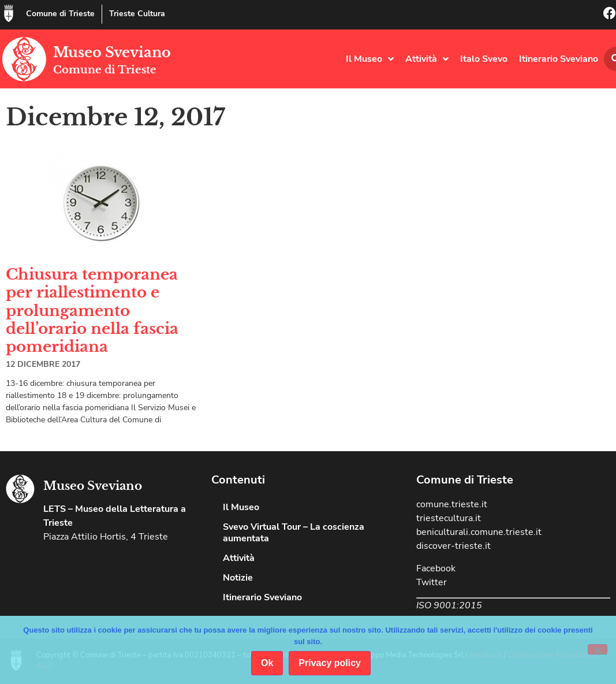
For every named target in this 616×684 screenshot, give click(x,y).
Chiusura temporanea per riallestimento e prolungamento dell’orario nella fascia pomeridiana (92, 311)
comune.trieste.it (452, 504)
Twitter (432, 582)
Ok (267, 663)
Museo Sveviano (112, 52)
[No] (598, 649)
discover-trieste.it (453, 546)
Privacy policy (330, 663)
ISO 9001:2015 (449, 605)
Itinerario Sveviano (559, 59)
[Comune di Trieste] (9, 13)
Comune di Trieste (60, 14)
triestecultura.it (449, 518)
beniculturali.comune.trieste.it (479, 532)
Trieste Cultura (137, 14)
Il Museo (370, 59)
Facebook (436, 568)
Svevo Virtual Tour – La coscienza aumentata (294, 533)
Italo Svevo (484, 59)
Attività (427, 59)
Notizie (238, 578)
